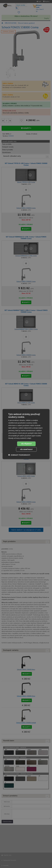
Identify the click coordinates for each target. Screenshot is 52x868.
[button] (19, 455)
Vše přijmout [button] (26, 444)
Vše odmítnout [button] (26, 449)
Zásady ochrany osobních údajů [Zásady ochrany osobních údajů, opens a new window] (20, 438)
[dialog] (26, 434)
